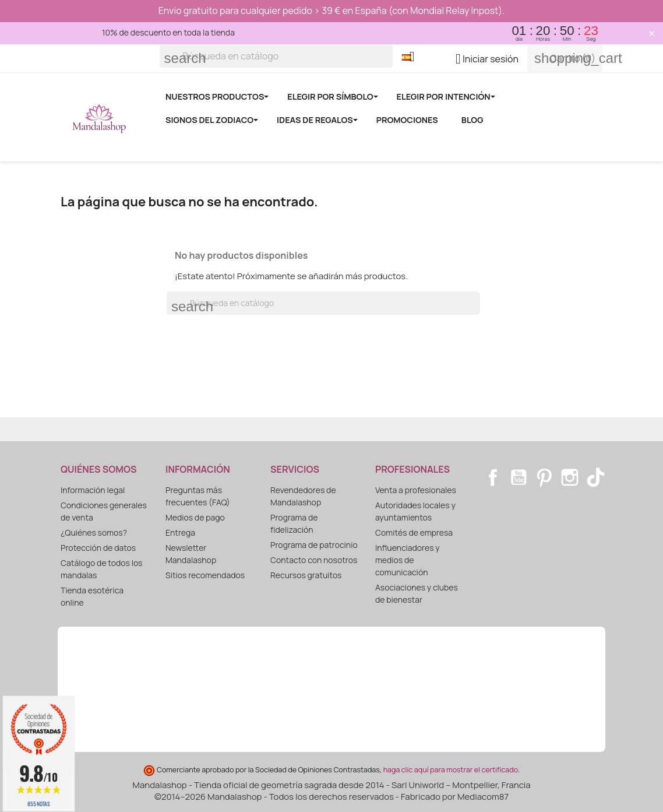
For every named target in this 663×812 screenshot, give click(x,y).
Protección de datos (98, 548)
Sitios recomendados (205, 575)
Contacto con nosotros (314, 560)
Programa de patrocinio (314, 545)
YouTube (519, 477)
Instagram (570, 477)
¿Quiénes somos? (94, 532)
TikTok (595, 477)
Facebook (493, 477)
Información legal (93, 490)
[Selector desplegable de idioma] (413, 58)
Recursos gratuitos (306, 575)
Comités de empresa (414, 532)
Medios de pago (195, 517)
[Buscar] (276, 56)
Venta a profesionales (416, 490)
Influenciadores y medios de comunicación (408, 560)
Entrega (180, 532)
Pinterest (544, 477)
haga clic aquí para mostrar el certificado (451, 770)
